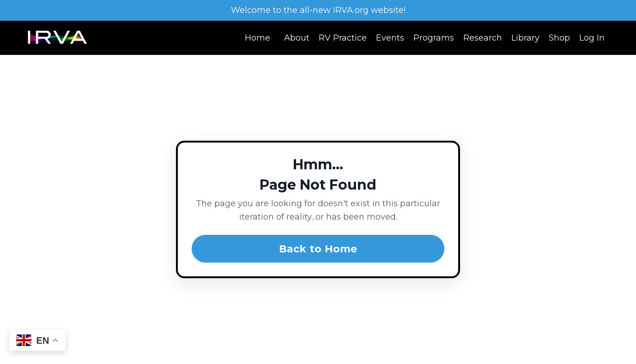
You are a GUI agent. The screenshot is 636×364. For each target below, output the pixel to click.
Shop (559, 38)
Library (525, 38)
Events (390, 38)
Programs (434, 38)
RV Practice (343, 38)
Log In (592, 38)
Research (483, 38)
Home (257, 38)
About (297, 38)
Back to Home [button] (318, 249)
